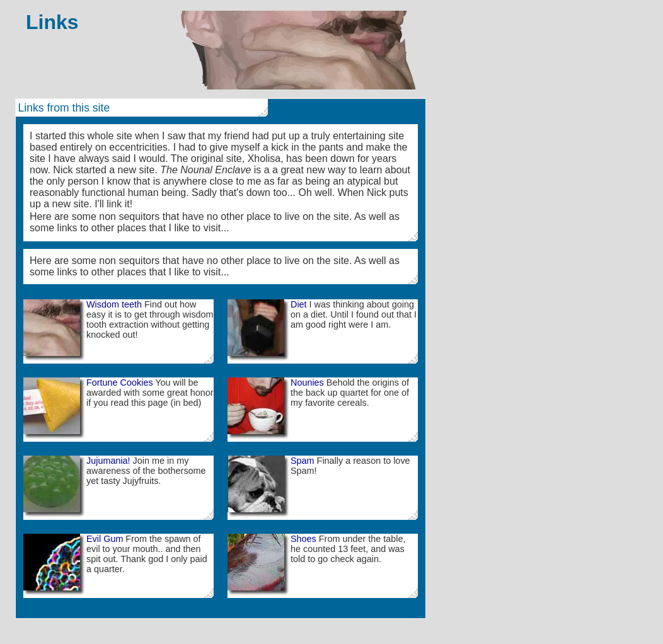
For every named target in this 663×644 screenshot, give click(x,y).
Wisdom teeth (114, 304)
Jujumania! (108, 461)
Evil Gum (105, 539)
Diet (299, 304)
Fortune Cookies (120, 382)
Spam (303, 461)
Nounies (307, 382)
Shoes (303, 539)
